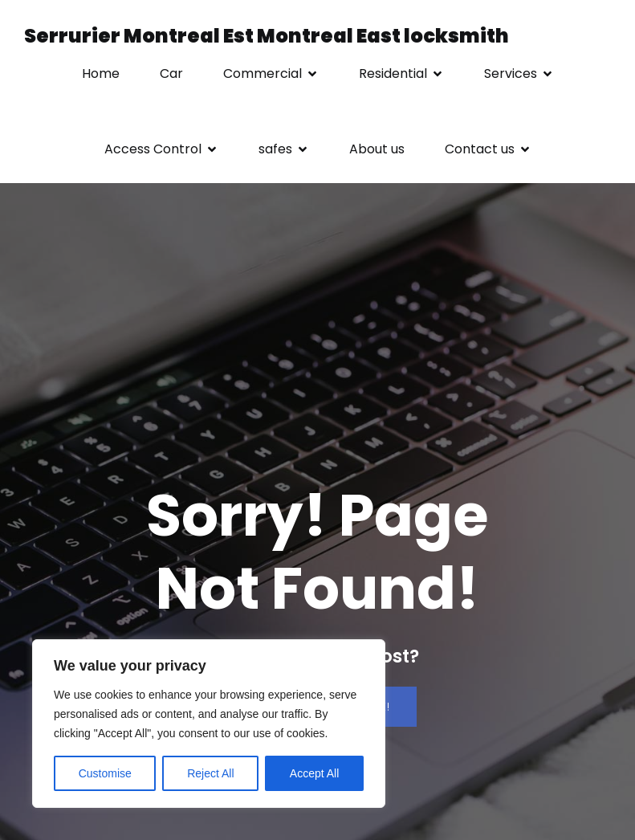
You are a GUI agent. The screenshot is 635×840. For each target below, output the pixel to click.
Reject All (210, 773)
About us (377, 149)
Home (101, 73)
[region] (209, 724)
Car (171, 73)
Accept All (314, 773)
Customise (105, 773)
